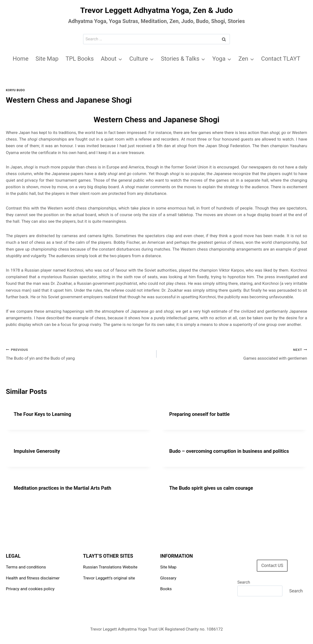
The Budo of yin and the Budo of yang (79, 353)
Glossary (168, 578)
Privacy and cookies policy (30, 589)
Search (244, 582)
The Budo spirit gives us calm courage (211, 488)
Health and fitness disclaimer (33, 578)
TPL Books (80, 59)
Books (166, 589)
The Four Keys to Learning (42, 414)
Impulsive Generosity (37, 451)
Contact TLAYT (281, 59)
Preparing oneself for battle (199, 414)
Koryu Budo (15, 90)
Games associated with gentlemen (234, 353)
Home (21, 59)
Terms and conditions (26, 567)
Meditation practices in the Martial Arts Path (62, 488)
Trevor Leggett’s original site (109, 578)
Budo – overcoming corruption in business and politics (229, 451)
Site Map (47, 59)
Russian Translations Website (110, 567)
